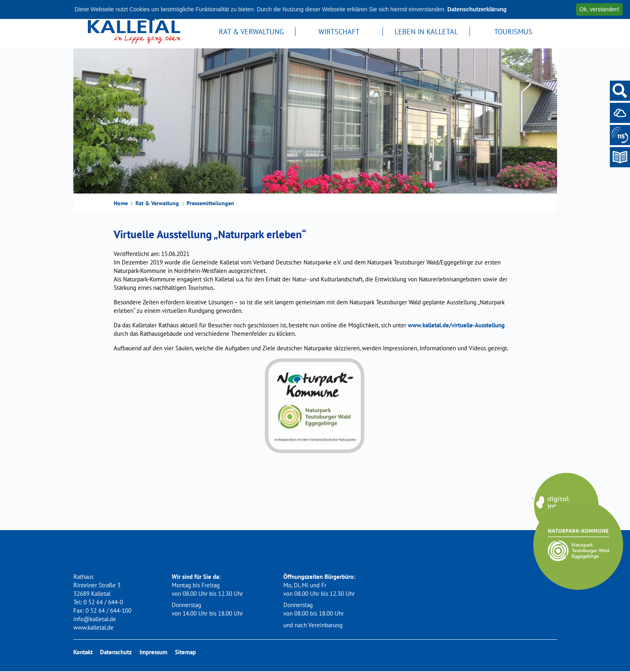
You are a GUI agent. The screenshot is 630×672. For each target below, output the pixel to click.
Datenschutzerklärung (477, 9)
